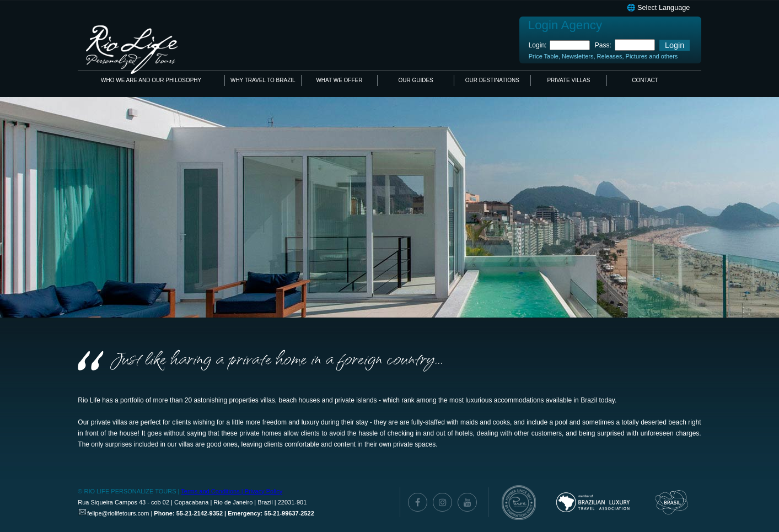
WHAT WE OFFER (339, 80)
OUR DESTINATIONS (492, 80)
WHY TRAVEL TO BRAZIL (263, 80)
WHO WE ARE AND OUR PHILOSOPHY (151, 80)
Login (675, 45)
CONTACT (645, 80)
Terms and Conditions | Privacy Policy (232, 491)
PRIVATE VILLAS (568, 80)
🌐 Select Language (659, 7)
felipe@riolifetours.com (118, 513)
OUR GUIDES (415, 80)
